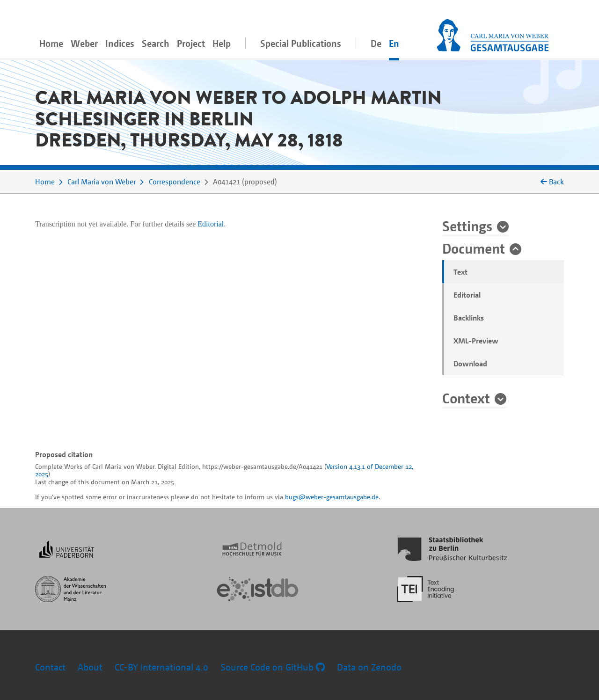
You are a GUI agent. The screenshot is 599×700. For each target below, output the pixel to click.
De (376, 43)
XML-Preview (476, 341)
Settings (467, 226)
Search (156, 43)
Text (460, 272)
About (90, 667)
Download (470, 364)
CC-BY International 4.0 (161, 667)
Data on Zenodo (369, 667)
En (394, 43)
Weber (84, 43)
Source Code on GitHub (273, 667)
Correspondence (175, 182)
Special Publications (301, 43)
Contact (50, 667)
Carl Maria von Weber (102, 182)
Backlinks (469, 318)
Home (51, 43)
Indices (120, 43)
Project (191, 43)
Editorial (467, 295)
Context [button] (466, 398)
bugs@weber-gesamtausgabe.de (332, 497)
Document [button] (474, 248)
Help (222, 43)
